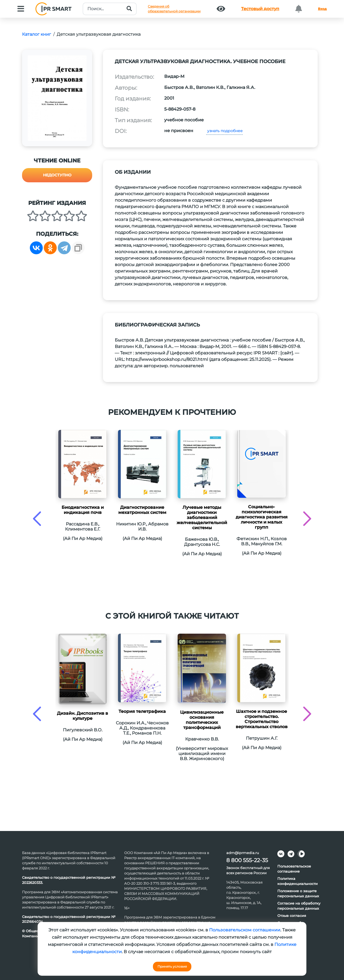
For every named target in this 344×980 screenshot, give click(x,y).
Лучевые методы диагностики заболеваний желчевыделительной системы (202, 518)
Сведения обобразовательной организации (174, 9)
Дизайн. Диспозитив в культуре (83, 716)
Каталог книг (37, 34)
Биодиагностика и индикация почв (83, 510)
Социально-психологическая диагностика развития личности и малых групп (262, 517)
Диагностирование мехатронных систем (142, 510)
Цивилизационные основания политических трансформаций (202, 720)
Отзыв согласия (292, 916)
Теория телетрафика (142, 711)
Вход (322, 9)
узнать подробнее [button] (224, 131)
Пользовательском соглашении (245, 930)
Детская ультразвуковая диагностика (99, 34)
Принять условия (172, 966)
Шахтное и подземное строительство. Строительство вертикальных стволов (262, 719)
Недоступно (57, 175)
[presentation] (37, 519)
